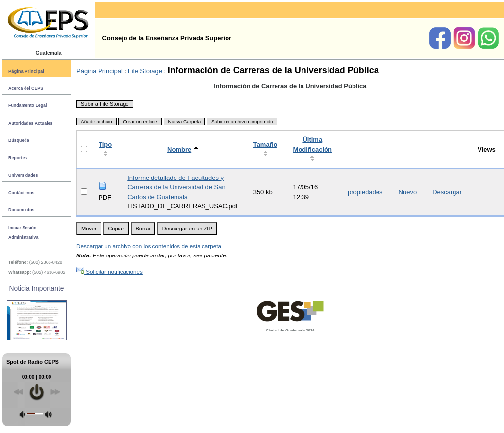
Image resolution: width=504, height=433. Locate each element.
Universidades (23, 175)
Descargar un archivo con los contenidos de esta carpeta (149, 246)
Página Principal (26, 71)
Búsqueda (19, 140)
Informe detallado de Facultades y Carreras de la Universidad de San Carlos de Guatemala (176, 187)
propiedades (365, 192)
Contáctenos (21, 193)
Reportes (18, 158)
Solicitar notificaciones (110, 271)
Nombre (179, 149)
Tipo (105, 144)
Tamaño (265, 144)
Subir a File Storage (105, 104)
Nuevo (408, 192)
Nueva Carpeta (185, 121)
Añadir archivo (97, 121)
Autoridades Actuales (30, 123)
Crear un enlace (140, 121)
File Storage (145, 71)
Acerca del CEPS (26, 88)
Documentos (21, 210)
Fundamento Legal (27, 105)
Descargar (447, 192)
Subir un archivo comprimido (242, 121)
